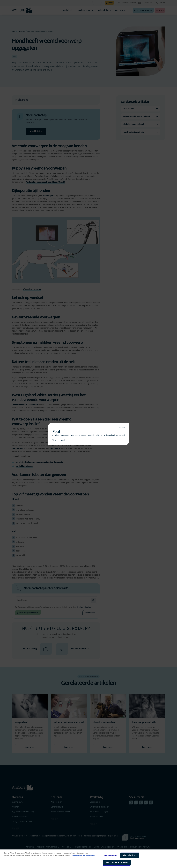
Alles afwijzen (129, 855)
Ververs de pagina (60, 440)
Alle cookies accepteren (117, 862)
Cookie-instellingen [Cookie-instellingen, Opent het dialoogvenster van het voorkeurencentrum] (110, 856)
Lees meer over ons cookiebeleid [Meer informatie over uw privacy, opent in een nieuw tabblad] (83, 856)
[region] (88, 859)
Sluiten (122, 428)
